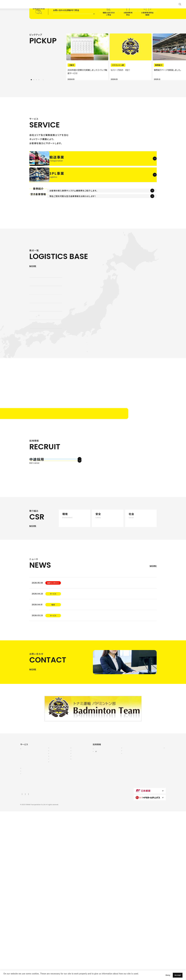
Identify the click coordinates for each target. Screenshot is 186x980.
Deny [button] (168, 975)
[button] (4, 977)
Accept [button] (178, 975)
